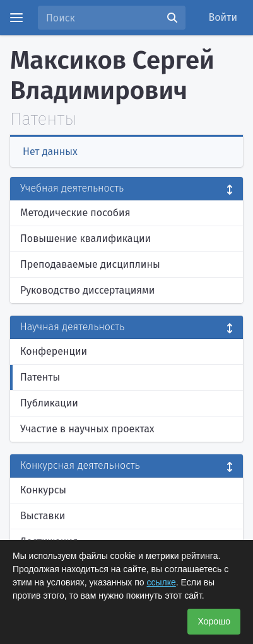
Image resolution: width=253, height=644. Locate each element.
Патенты (40, 377)
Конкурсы (43, 490)
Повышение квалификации (85, 239)
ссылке (162, 582)
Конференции (54, 351)
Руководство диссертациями (87, 290)
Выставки (43, 516)
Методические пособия (75, 213)
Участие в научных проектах (87, 429)
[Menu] (16, 18)
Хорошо (214, 621)
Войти (223, 17)
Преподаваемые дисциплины (90, 264)
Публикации (49, 403)
